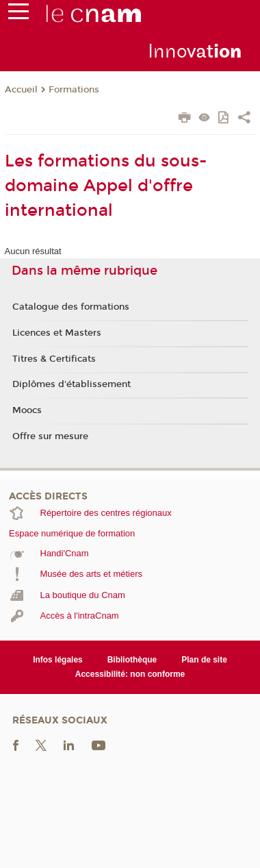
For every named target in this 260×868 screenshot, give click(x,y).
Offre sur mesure (50, 436)
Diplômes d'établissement (71, 384)
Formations (74, 90)
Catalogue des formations (71, 307)
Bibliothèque (132, 660)
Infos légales (58, 660)
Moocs (27, 410)
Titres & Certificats (54, 359)
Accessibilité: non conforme (130, 674)
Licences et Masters (57, 333)
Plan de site (204, 660)
